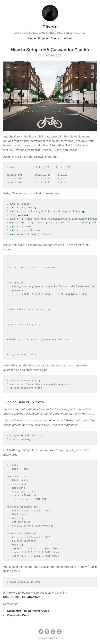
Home (32, 38)
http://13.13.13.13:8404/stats (22, 597)
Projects (43, 38)
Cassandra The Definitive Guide (28, 611)
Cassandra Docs (18, 615)
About (68, 38)
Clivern (50, 27)
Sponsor (56, 38)
